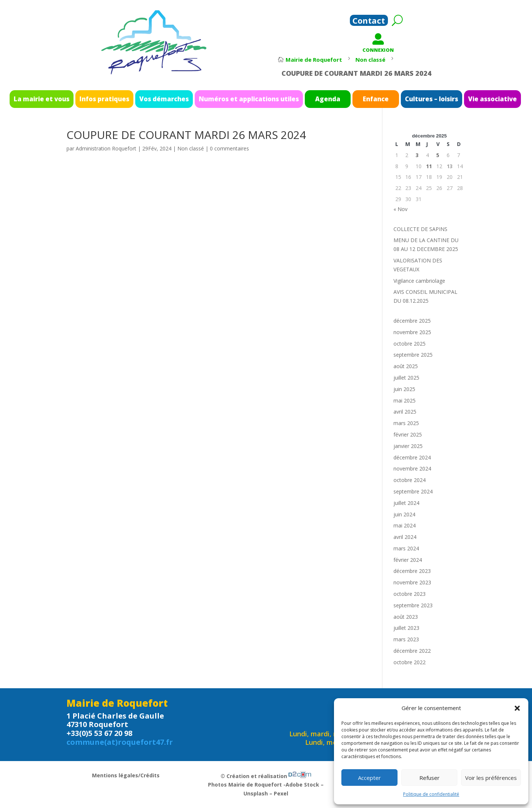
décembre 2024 (412, 457)
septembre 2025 (413, 355)
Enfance (344, 99)
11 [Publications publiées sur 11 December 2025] (429, 166)
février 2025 (408, 434)
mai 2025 (405, 400)
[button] (517, 708)
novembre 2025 (412, 332)
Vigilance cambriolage (419, 281)
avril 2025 (405, 412)
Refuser (429, 778)
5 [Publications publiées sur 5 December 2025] (438, 155)
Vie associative (427, 99)
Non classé (191, 148)
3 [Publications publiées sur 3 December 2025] (417, 155)
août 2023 (406, 617)
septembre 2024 (413, 491)
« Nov (400, 209)
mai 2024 (405, 525)
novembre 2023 (412, 582)
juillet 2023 (406, 628)
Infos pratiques (151, 99)
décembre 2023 (412, 571)
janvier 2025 (408, 446)
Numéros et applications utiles (254, 99)
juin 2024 (404, 514)
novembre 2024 (412, 468)
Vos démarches (193, 99)
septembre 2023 (413, 605)
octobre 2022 (410, 662)
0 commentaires (229, 148)
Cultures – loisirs (384, 99)
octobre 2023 (410, 594)
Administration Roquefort (106, 148)
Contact (369, 22)
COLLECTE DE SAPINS (420, 229)
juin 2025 (404, 389)
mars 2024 (406, 548)
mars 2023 (406, 639)
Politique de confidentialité (431, 794)
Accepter (369, 778)
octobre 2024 (410, 480)
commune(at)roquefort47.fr (120, 742)
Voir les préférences (491, 778)
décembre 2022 (412, 651)
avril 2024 (405, 537)
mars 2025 (406, 423)
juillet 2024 (406, 503)
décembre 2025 (412, 321)
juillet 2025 (406, 378)
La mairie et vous (106, 99)
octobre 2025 (410, 344)
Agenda (310, 99)
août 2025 (406, 366)
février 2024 (408, 560)
